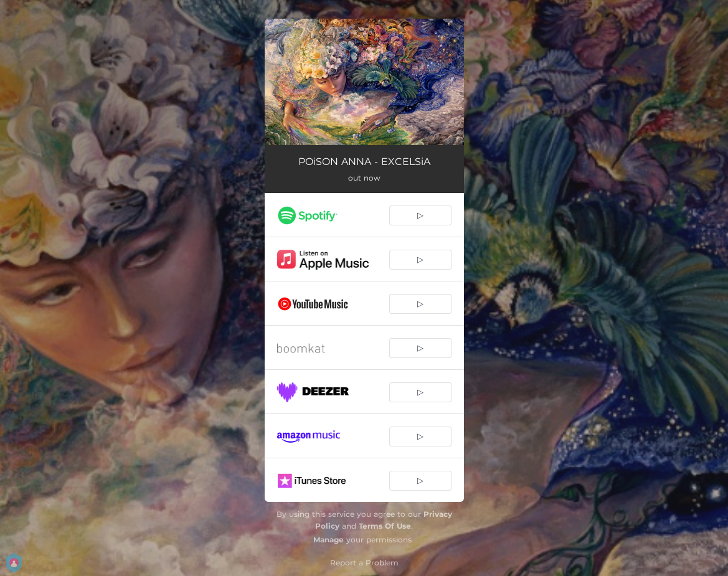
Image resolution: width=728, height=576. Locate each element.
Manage (329, 540)
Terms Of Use (385, 526)
